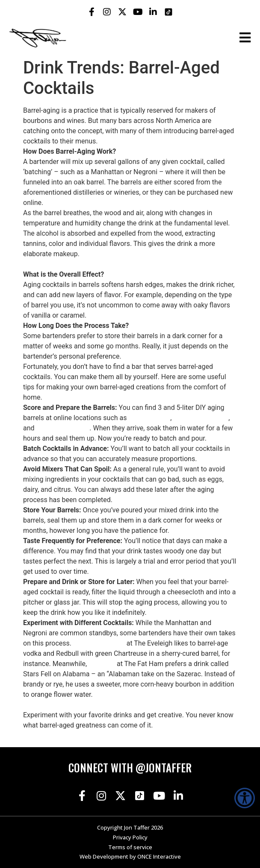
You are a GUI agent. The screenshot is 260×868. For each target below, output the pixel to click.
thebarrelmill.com (63, 428)
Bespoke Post (150, 418)
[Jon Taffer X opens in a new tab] (122, 12)
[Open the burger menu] (245, 38)
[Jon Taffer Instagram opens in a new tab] (107, 12)
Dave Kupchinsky (99, 643)
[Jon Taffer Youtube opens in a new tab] (138, 12)
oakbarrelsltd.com (201, 418)
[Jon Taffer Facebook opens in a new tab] (92, 12)
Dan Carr (102, 664)
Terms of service (130, 847)
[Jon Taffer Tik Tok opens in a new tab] (168, 12)
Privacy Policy (130, 837)
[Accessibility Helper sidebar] (245, 798)
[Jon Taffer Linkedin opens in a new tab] (153, 12)
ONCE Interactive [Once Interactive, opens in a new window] (159, 856)
